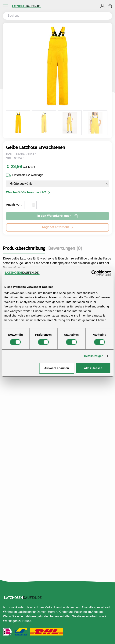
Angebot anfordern (57, 227)
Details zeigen (94, 356)
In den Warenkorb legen (58, 216)
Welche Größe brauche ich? (28, 193)
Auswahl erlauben (57, 368)
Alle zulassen (93, 368)
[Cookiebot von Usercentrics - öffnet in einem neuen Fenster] (94, 273)
